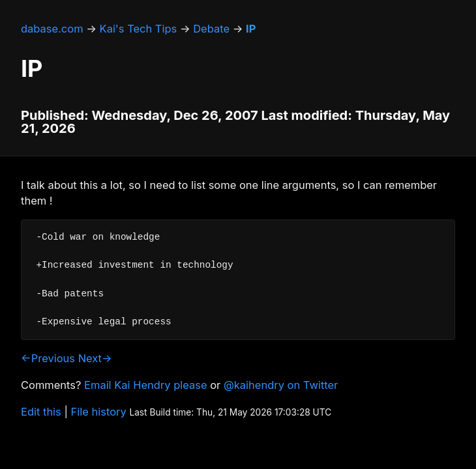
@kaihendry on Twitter (281, 385)
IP (251, 29)
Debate (211, 29)
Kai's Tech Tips (139, 29)
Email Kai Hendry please (146, 385)
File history (99, 412)
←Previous (48, 358)
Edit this (41, 412)
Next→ (95, 358)
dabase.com (52, 29)
